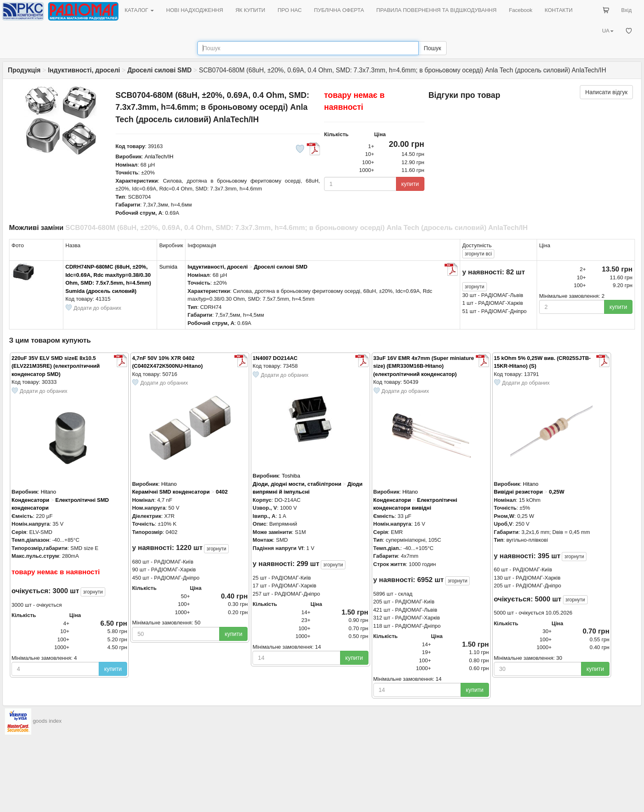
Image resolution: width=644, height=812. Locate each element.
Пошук (432, 48)
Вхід (627, 10)
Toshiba (291, 476)
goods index (47, 721)
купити (410, 184)
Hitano (49, 492)
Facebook (520, 10)
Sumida (168, 267)
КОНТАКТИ (558, 10)
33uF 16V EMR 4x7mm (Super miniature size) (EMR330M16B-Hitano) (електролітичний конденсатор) (424, 366)
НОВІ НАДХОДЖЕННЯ (195, 10)
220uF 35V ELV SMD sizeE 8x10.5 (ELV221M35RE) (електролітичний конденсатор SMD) (56, 366)
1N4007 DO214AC (275, 358)
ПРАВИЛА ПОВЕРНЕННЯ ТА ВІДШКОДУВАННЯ (436, 10)
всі (478, 254)
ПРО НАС (290, 10)
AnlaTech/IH (159, 157)
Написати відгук (606, 92)
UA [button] (608, 31)
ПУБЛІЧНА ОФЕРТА (339, 10)
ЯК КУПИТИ (250, 10)
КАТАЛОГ (139, 10)
